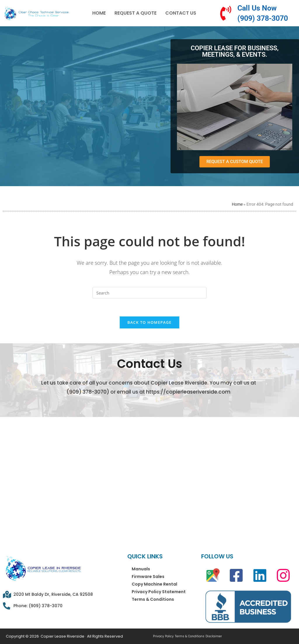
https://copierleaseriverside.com (188, 392)
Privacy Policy (163, 636)
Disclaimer (214, 636)
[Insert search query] (149, 293)
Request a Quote (135, 13)
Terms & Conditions (153, 599)
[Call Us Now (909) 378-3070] (226, 13)
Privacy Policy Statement (159, 592)
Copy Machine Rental (154, 584)
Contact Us (181, 13)
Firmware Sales (148, 577)
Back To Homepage (149, 322)
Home (99, 13)
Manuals (141, 569)
